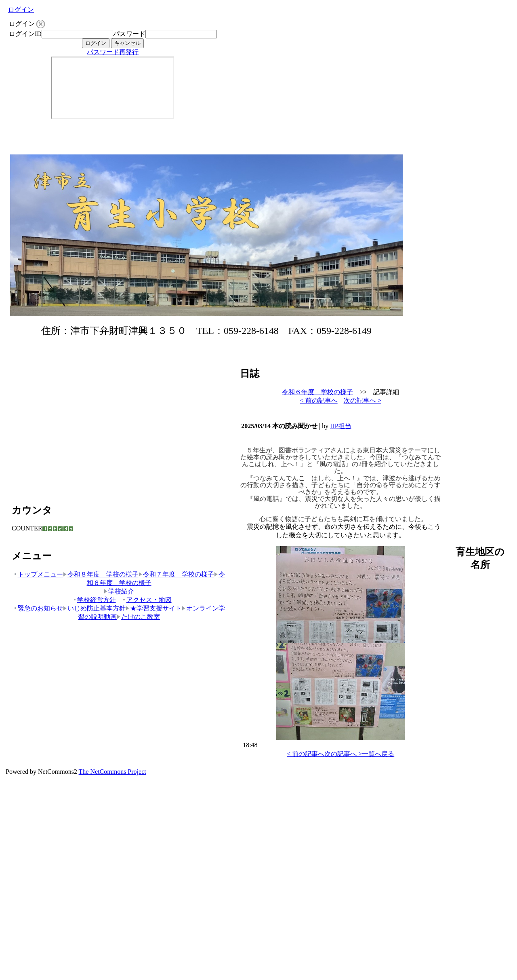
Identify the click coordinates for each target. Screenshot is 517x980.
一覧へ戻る (378, 754)
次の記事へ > (363, 400)
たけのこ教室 (138, 617)
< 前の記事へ (319, 400)
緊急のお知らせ (38, 608)
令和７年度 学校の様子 (176, 574)
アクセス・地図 (147, 600)
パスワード (129, 34)
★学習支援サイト (154, 608)
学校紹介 (119, 591)
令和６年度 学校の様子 (317, 392)
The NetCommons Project (112, 772)
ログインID (25, 34)
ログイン (21, 10)
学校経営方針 (94, 600)
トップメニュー (38, 574)
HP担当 (340, 426)
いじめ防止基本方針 (94, 608)
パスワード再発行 (113, 52)
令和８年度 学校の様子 (101, 574)
